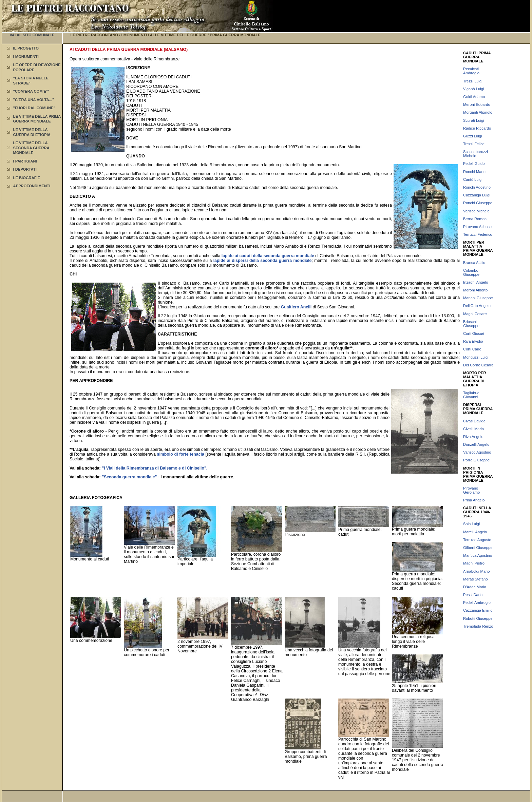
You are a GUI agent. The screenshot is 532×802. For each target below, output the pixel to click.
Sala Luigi (471, 524)
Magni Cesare (475, 314)
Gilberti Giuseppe (478, 548)
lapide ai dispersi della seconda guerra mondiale (263, 261)
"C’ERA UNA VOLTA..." (34, 100)
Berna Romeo (475, 219)
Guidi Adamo (474, 97)
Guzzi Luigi (472, 136)
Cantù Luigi (473, 179)
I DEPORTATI (25, 169)
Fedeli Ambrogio (477, 603)
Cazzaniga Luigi (477, 195)
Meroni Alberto (475, 290)
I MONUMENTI (26, 57)
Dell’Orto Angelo (477, 306)
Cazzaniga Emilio (478, 610)
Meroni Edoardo (477, 104)
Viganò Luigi (473, 89)
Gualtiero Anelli (296, 307)
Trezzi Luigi (473, 81)
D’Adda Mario (475, 587)
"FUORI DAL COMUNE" (34, 108)
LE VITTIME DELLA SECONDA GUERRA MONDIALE (31, 148)
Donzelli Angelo (476, 444)
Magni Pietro (474, 563)
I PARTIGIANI (25, 161)
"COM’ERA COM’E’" (31, 91)
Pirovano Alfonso (477, 227)
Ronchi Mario (474, 172)
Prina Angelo (474, 500)
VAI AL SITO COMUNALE (32, 35)
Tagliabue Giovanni (471, 395)
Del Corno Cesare (478, 365)
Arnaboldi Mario (476, 571)
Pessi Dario (473, 595)
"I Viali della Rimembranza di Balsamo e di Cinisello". (155, 468)
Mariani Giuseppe (478, 298)
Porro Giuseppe (476, 460)
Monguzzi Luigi (476, 357)
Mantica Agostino (478, 555)
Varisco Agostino (477, 452)
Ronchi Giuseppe (478, 203)
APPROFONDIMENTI (32, 186)
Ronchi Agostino (477, 187)
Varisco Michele (476, 211)
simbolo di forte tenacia (181, 454)
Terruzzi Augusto (477, 540)
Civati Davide (474, 421)
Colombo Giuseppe (471, 272)
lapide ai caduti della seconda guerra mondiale (268, 256)
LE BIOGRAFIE (27, 178)
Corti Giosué (474, 333)
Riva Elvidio (473, 341)
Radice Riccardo (477, 128)
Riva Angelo (473, 437)
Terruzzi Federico (478, 234)
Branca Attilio (474, 263)
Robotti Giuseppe (478, 618)
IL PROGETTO (26, 48)
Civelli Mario (473, 429)
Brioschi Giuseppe (471, 324)
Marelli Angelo (475, 532)
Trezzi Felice (474, 144)
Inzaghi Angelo (476, 282)
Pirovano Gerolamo (471, 490)
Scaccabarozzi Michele (476, 154)
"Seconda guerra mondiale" (129, 477)
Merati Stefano (476, 579)
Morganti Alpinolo (478, 112)
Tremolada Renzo (478, 626)
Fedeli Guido (474, 164)
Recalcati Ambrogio (471, 71)
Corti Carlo (472, 349)
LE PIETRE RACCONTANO (94, 35)
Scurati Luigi (474, 120)
